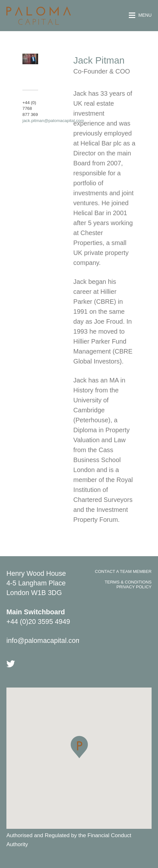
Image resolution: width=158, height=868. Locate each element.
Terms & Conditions (128, 582)
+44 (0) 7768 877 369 (30, 109)
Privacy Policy (134, 587)
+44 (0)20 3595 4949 (38, 622)
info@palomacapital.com (44, 641)
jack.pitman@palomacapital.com (53, 121)
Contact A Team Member (123, 571)
